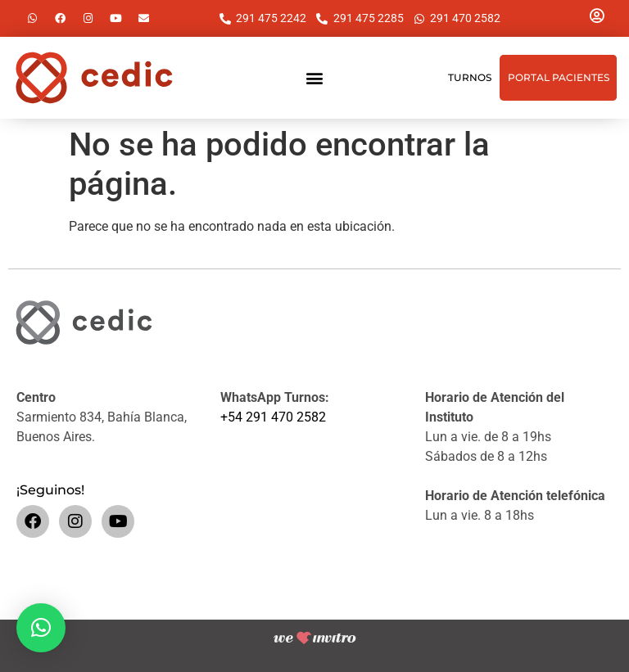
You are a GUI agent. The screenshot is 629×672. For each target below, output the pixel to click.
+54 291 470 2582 (273, 417)
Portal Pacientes (559, 77)
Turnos (470, 77)
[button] (314, 78)
